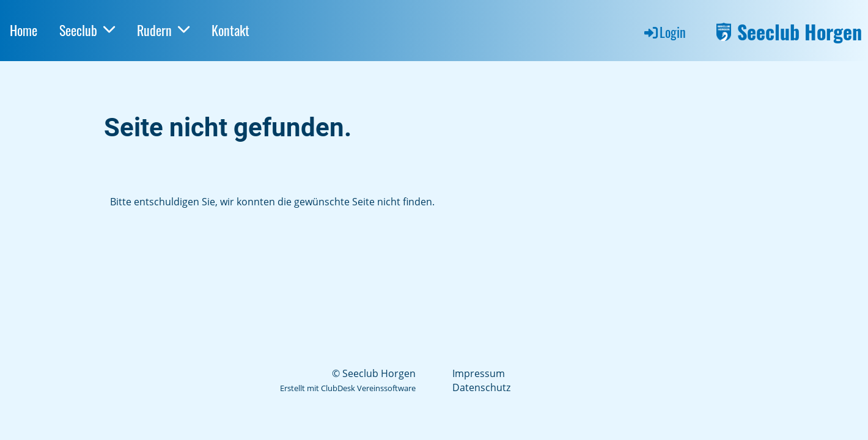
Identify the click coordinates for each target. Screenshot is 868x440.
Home (24, 30)
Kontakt (230, 30)
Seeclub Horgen (800, 32)
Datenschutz (481, 387)
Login (664, 32)
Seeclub (87, 30)
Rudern (163, 30)
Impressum (479, 373)
